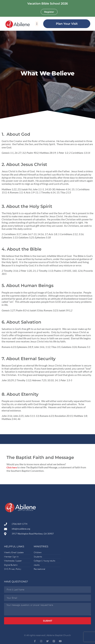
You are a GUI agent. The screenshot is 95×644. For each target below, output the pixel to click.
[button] (37, 24)
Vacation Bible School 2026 (48, 4)
